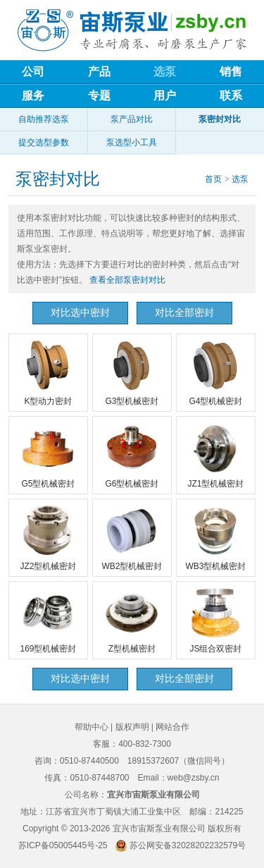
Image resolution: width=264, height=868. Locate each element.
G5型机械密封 (48, 454)
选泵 (165, 72)
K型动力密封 (48, 372)
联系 (231, 96)
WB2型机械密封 (132, 537)
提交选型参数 (44, 142)
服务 (33, 96)
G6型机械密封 (132, 454)
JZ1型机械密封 (215, 454)
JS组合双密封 (215, 619)
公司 (33, 72)
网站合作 (172, 727)
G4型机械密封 (215, 372)
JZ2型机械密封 (48, 537)
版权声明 (132, 727)
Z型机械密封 (132, 619)
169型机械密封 (48, 619)
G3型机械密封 (132, 372)
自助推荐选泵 (44, 119)
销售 (231, 72)
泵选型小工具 (132, 142)
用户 (165, 96)
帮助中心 (92, 727)
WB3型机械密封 (215, 537)
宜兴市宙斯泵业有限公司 (159, 829)
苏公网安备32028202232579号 (188, 845)
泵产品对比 (132, 119)
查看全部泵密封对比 (127, 280)
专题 (99, 96)
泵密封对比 (220, 119)
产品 (99, 72)
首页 (213, 179)
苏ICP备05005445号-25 (63, 845)
